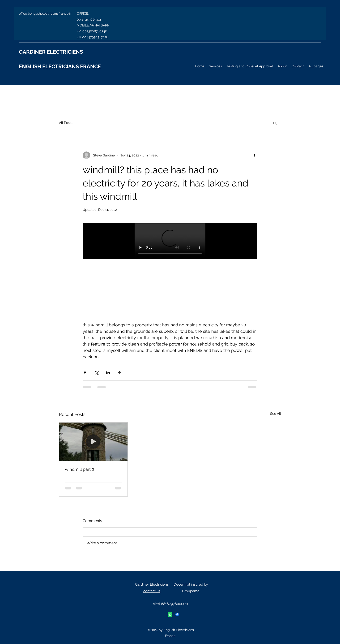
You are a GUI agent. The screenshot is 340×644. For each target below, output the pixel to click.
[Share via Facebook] (85, 373)
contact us (152, 591)
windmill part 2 (79, 469)
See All (276, 414)
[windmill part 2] (93, 442)
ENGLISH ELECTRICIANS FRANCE (60, 66)
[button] (275, 123)
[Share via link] (120, 373)
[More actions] (255, 155)
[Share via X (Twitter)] (96, 373)
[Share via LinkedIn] (108, 373)
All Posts (66, 123)
